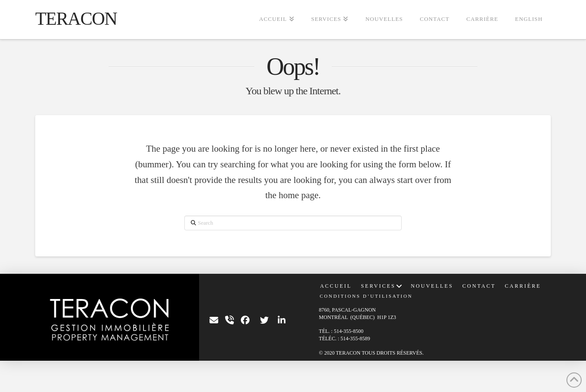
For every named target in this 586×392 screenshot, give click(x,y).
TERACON (76, 19)
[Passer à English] (529, 20)
